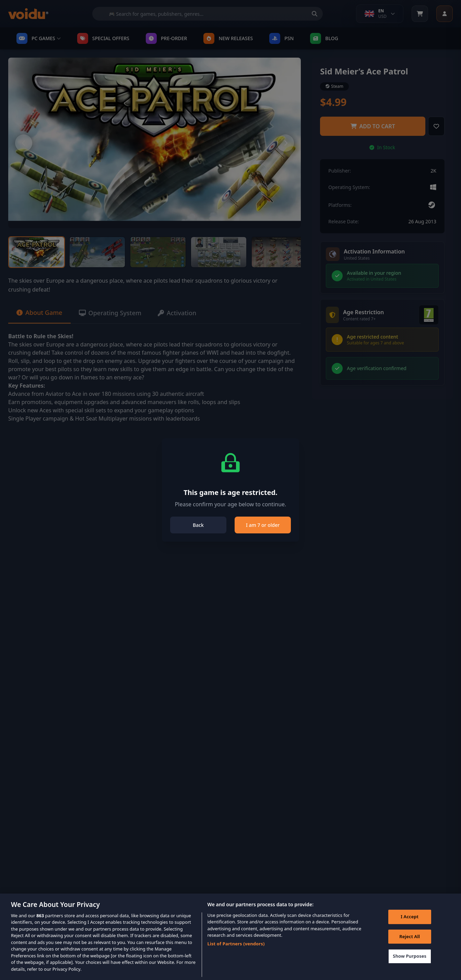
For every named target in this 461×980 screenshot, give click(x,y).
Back (198, 525)
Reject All (410, 945)
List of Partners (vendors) (236, 953)
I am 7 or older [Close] (263, 525)
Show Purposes (410, 965)
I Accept (410, 925)
